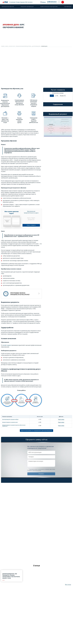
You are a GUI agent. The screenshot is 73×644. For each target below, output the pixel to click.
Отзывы (18, 2)
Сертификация (68, 7)
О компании (12, 2)
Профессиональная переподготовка (49, 7)
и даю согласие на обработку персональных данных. (41, 470)
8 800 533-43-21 (52, 2)
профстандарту (7, 345)
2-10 (57, 96)
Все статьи (68, 585)
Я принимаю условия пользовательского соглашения (39, 469)
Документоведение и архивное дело (10, 422)
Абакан (44, 2)
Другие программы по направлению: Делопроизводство (36, 431)
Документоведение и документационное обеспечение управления (14, 426)
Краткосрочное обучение (8, 7)
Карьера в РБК (23, 2)
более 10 (63, 96)
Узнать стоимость (31, 225)
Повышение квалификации (27, 7)
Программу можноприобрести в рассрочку (20, 294)
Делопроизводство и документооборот (10, 419)
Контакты (30, 2)
